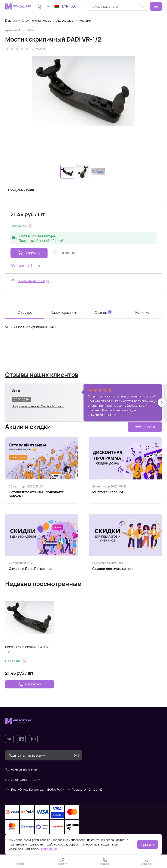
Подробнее (49, 849)
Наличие (142, 312)
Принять (148, 844)
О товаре (25, 312)
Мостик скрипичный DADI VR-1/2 (29, 649)
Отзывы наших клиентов (42, 375)
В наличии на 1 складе (34, 281)
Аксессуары (65, 20)
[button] (156, 6)
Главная (11, 20)
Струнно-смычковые (37, 20)
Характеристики (64, 312)
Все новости (145, 427)
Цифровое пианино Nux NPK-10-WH (38, 406)
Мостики (85, 20)
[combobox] (118, 6)
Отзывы (103, 312)
